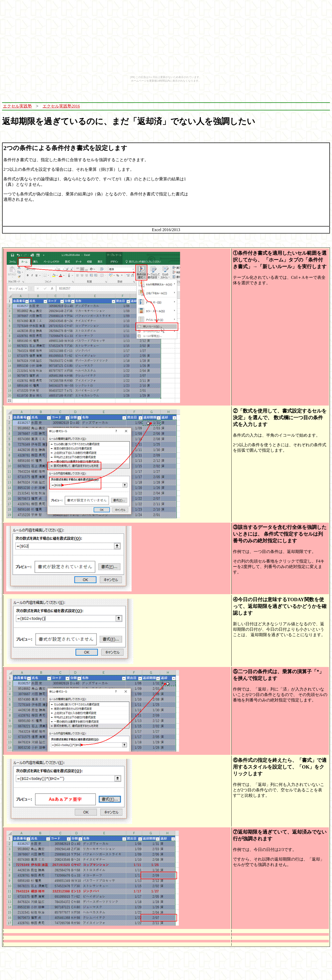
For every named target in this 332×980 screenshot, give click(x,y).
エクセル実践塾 (17, 106)
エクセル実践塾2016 (61, 106)
